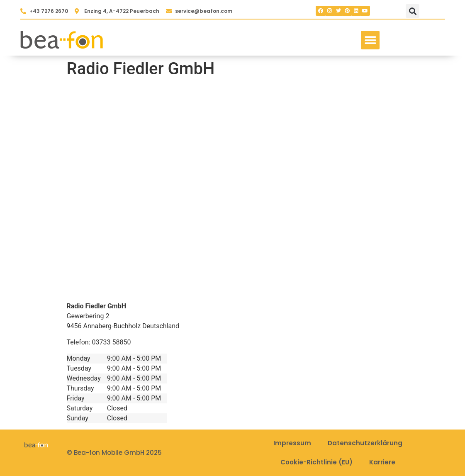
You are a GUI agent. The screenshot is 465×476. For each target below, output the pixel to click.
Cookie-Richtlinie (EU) (316, 462)
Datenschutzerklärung (365, 443)
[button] (413, 11)
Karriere (382, 462)
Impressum (292, 443)
